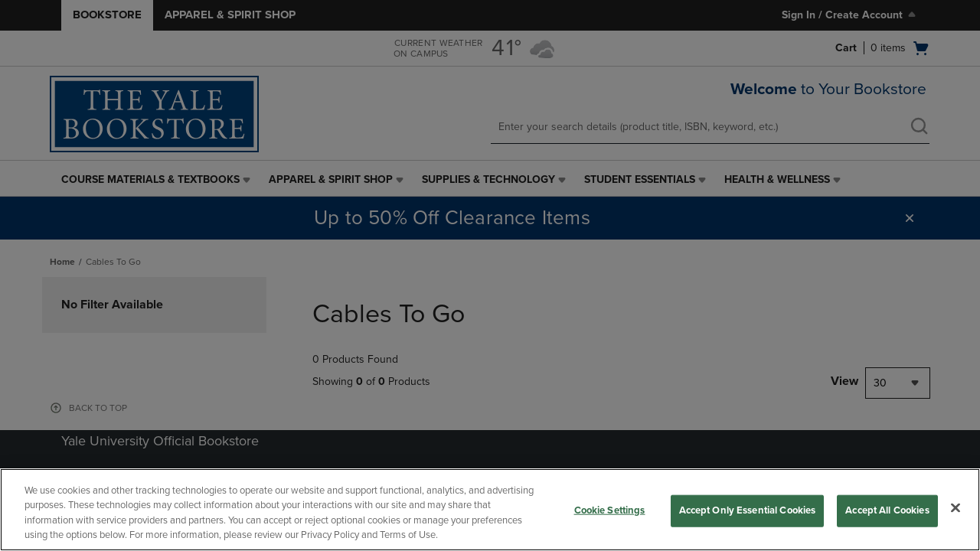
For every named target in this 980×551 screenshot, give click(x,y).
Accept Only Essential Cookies (748, 510)
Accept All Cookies (887, 510)
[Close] (955, 507)
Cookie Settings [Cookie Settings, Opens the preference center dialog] (610, 510)
